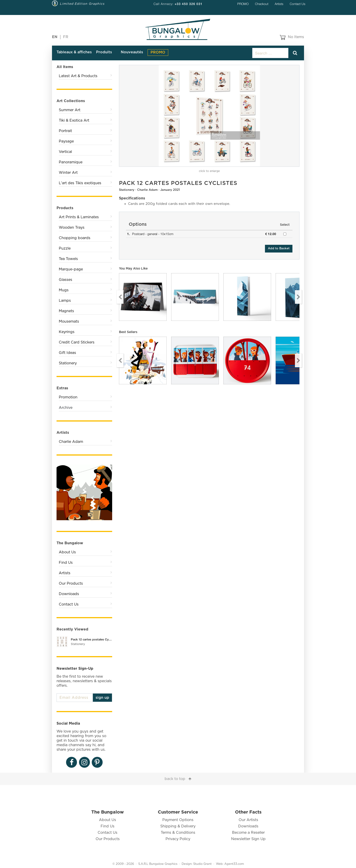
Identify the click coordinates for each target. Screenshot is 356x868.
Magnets (66, 311)
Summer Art (70, 110)
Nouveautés (132, 52)
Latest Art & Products (78, 76)
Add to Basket (279, 249)
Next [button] (298, 297)
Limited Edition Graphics (82, 4)
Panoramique (71, 162)
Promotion (68, 397)
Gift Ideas (67, 353)
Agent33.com (234, 864)
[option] (209, 116)
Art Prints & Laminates (79, 217)
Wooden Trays (72, 228)
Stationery (68, 363)
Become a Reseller (248, 833)
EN (55, 37)
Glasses (66, 280)
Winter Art (68, 173)
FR (66, 37)
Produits (104, 52)
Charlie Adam (71, 442)
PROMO (243, 4)
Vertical (65, 152)
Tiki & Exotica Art (74, 120)
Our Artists (248, 820)
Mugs (64, 290)
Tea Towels (68, 259)
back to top (175, 779)
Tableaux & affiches (74, 52)
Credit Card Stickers (77, 342)
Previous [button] (120, 297)
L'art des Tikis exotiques (80, 183)
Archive (66, 408)
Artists (279, 4)
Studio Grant (202, 864)
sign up (102, 698)
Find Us (66, 563)
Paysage (66, 141)
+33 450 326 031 (189, 4)
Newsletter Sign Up (248, 839)
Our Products (71, 584)
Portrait (65, 131)
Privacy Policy (178, 839)
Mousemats (69, 321)
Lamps (65, 301)
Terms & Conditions (178, 833)
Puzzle (65, 248)
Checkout (262, 4)
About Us (67, 552)
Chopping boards (75, 238)
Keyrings (67, 332)
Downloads (69, 594)
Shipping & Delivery (178, 826)
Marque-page (71, 269)
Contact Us (298, 4)
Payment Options (178, 820)
